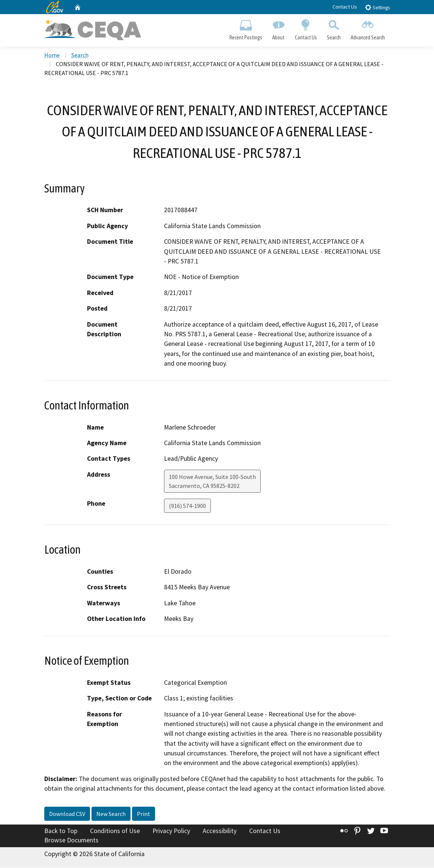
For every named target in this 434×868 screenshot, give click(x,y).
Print (144, 814)
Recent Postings (246, 28)
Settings (377, 7)
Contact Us (345, 7)
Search (334, 28)
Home (52, 55)
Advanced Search (368, 28)
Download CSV (67, 814)
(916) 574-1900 (187, 506)
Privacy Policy (171, 831)
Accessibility (220, 831)
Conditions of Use (115, 831)
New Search (111, 814)
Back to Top (61, 831)
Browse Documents (71, 841)
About (279, 28)
